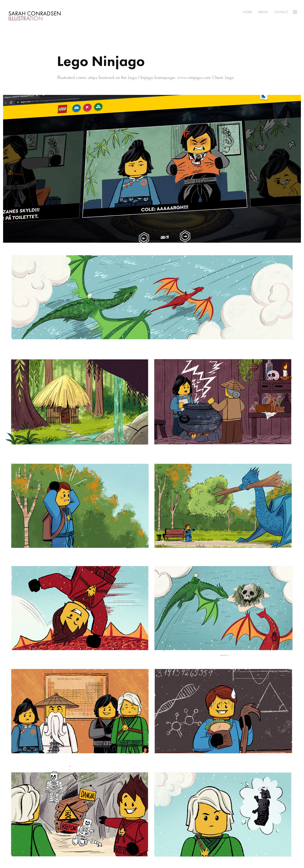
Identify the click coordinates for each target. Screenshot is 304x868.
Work (248, 12)
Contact (281, 12)
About (263, 12)
